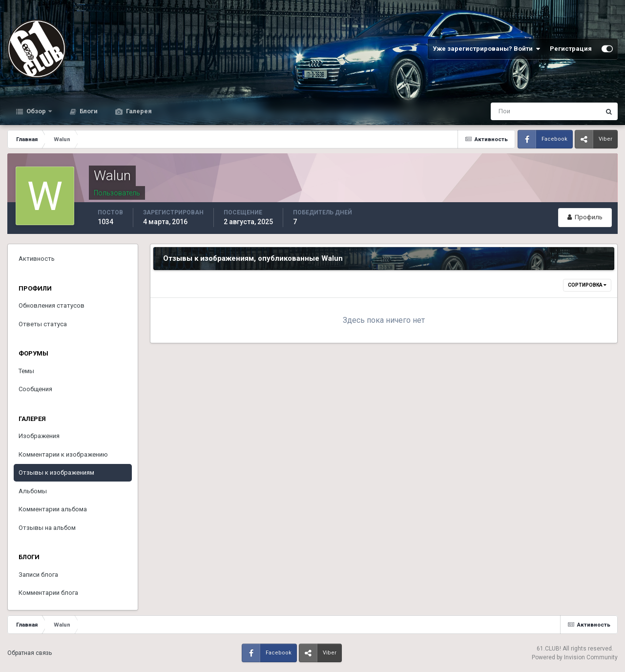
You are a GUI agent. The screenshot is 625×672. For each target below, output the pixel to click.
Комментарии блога (48, 593)
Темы (26, 371)
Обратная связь (30, 653)
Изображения (39, 436)
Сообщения (35, 389)
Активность (37, 259)
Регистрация (571, 49)
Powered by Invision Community (575, 657)
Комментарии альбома (53, 509)
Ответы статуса (43, 324)
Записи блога (38, 575)
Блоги (88, 111)
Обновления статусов (52, 305)
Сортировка (587, 285)
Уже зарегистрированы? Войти (486, 49)
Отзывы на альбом (47, 528)
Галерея (138, 111)
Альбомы (33, 491)
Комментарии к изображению (63, 454)
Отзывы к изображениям (56, 472)
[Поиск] (505, 111)
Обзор (36, 111)
